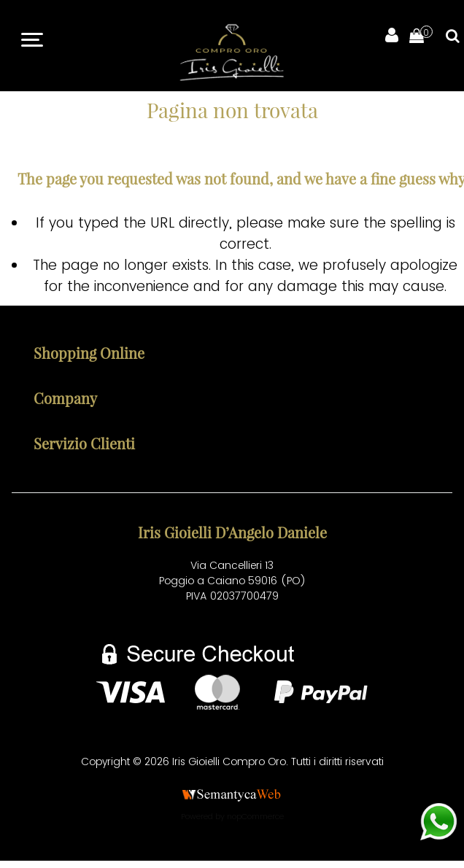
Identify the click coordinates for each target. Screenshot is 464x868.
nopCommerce (255, 816)
